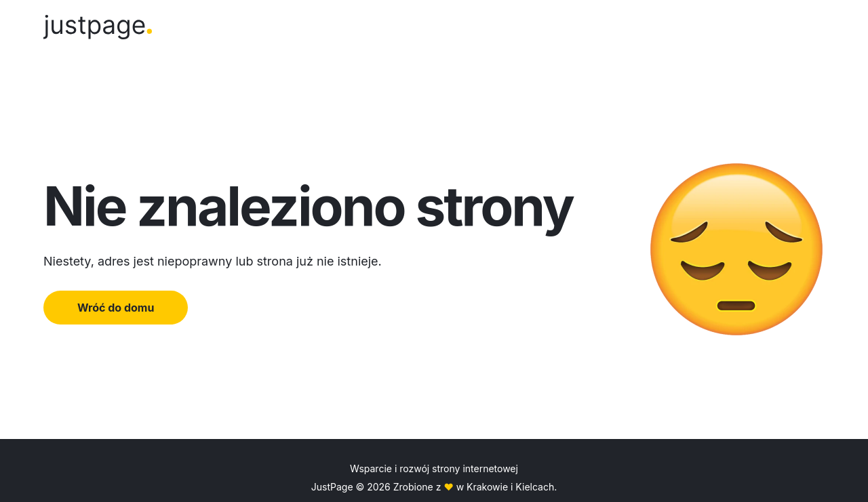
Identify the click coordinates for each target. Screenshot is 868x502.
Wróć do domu (116, 308)
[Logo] (98, 29)
